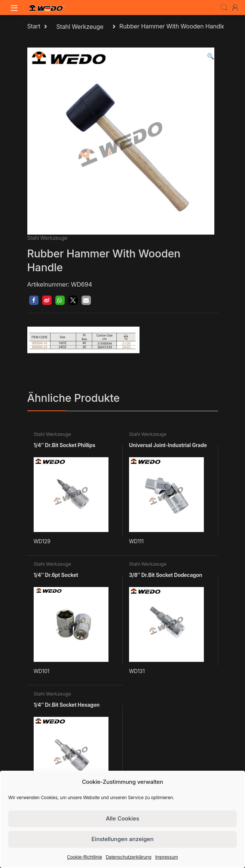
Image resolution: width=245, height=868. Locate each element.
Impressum (167, 857)
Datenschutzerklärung (129, 857)
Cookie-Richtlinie (85, 857)
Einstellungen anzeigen (123, 839)
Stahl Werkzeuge (80, 27)
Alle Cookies (122, 818)
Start (34, 27)
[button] (211, 56)
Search (224, 7)
